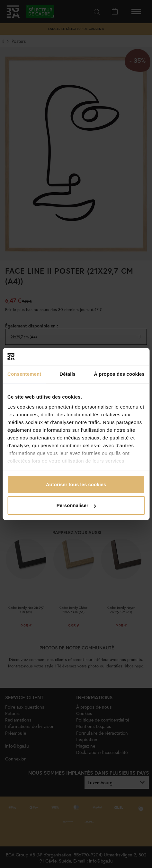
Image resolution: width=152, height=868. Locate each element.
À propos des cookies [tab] (119, 374)
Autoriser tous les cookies (76, 484)
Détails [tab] (67, 374)
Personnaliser (76, 505)
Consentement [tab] (24, 374)
